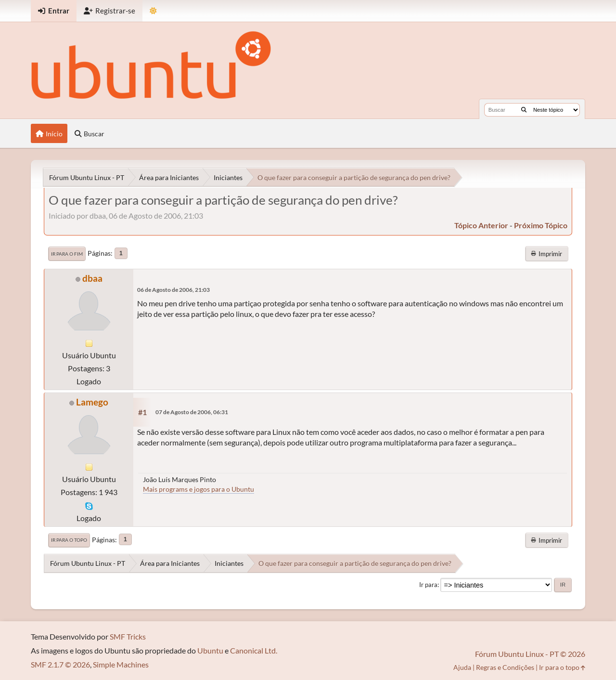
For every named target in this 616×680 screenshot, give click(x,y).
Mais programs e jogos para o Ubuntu (199, 489)
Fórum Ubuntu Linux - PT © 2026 (530, 654)
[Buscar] (524, 110)
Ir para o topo (69, 540)
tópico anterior (481, 225)
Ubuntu (210, 650)
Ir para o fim (67, 254)
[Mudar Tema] (153, 11)
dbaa (92, 278)
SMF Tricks (128, 636)
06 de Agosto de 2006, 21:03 (173, 290)
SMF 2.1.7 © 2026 (60, 664)
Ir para (428, 585)
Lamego (92, 402)
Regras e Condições (505, 667)
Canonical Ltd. (254, 650)
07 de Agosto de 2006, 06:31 (192, 412)
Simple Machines (121, 664)
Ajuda (462, 667)
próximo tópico (541, 225)
